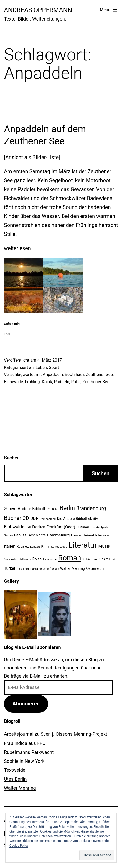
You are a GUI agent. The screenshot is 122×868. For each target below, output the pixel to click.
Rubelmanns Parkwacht (29, 752)
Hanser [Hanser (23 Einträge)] (76, 535)
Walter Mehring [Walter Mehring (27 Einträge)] (73, 568)
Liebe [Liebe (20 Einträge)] (63, 547)
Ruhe (76, 382)
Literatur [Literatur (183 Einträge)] (83, 545)
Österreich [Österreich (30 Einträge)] (95, 568)
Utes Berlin (15, 779)
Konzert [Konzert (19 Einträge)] (35, 547)
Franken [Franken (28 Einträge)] (39, 527)
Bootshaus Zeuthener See (89, 375)
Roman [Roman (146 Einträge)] (70, 558)
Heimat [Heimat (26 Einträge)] (88, 535)
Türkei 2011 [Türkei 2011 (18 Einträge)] (24, 569)
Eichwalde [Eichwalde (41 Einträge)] (14, 527)
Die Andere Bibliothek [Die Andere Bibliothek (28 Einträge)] (74, 519)
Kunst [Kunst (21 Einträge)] (55, 547)
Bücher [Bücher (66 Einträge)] (13, 518)
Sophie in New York (24, 761)
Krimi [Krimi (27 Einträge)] (45, 546)
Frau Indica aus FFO (25, 743)
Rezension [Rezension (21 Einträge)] (50, 559)
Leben (41, 367)
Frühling (32, 382)
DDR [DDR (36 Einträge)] (34, 518)
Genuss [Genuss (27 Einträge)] (20, 535)
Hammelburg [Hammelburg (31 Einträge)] (58, 535)
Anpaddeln (53, 375)
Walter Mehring (20, 788)
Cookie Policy (19, 846)
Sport (54, 367)
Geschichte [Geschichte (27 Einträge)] (37, 535)
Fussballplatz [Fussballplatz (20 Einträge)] (100, 527)
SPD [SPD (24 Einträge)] (102, 559)
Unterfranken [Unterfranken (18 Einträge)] (51, 569)
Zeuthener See (96, 382)
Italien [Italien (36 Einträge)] (10, 546)
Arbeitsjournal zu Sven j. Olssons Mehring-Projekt (56, 734)
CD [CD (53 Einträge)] (26, 518)
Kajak (47, 382)
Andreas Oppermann (38, 10)
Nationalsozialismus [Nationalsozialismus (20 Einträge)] (17, 559)
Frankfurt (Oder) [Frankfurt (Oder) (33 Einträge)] (61, 527)
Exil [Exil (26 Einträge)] (28, 527)
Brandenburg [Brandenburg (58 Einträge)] (91, 508)
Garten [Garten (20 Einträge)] (8, 535)
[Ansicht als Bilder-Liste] (32, 157)
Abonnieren (26, 704)
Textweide (15, 770)
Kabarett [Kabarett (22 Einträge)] (23, 547)
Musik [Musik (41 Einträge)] (104, 546)
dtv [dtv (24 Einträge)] (95, 519)
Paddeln (62, 382)
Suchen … (14, 458)
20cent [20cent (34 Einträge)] (10, 509)
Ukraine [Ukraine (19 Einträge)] (37, 569)
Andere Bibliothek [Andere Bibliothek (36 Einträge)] (34, 509)
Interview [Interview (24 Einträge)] (102, 535)
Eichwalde (13, 382)
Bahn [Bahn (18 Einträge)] (55, 509)
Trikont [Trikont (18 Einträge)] (111, 559)
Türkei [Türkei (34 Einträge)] (9, 568)
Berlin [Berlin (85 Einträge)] (67, 508)
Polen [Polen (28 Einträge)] (37, 559)
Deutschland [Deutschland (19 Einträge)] (48, 519)
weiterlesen (17, 248)
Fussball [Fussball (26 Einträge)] (83, 527)
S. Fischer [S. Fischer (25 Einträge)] (90, 559)
